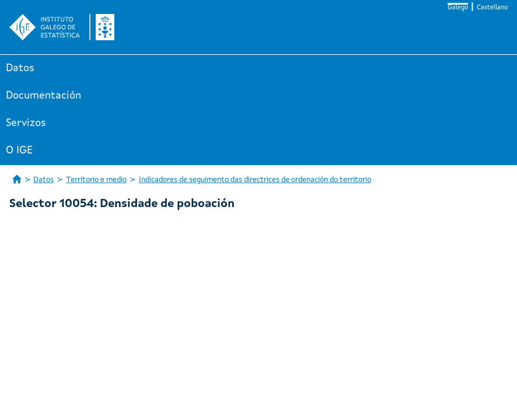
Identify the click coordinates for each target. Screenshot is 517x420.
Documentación (43, 96)
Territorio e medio (96, 180)
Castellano (492, 8)
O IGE (19, 150)
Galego (458, 8)
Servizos (26, 123)
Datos (20, 68)
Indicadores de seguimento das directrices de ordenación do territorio (255, 180)
